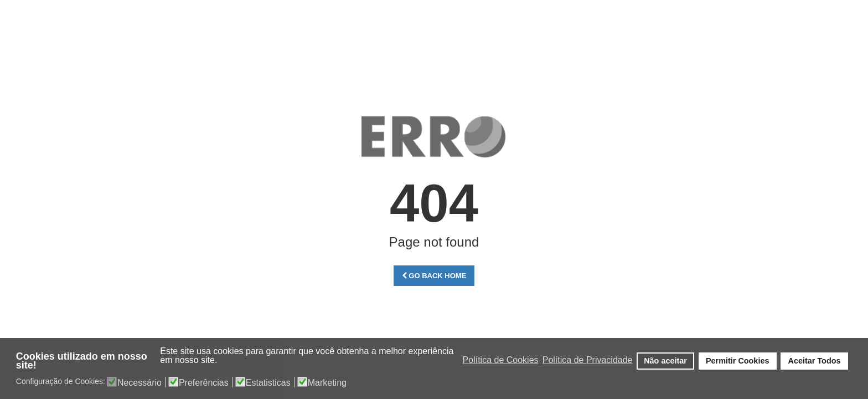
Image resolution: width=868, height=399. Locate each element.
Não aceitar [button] (665, 361)
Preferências (204, 383)
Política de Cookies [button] (501, 360)
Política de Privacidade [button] (588, 360)
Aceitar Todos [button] (815, 361)
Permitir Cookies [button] (737, 361)
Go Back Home (434, 276)
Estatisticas (268, 383)
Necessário (139, 383)
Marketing (327, 383)
